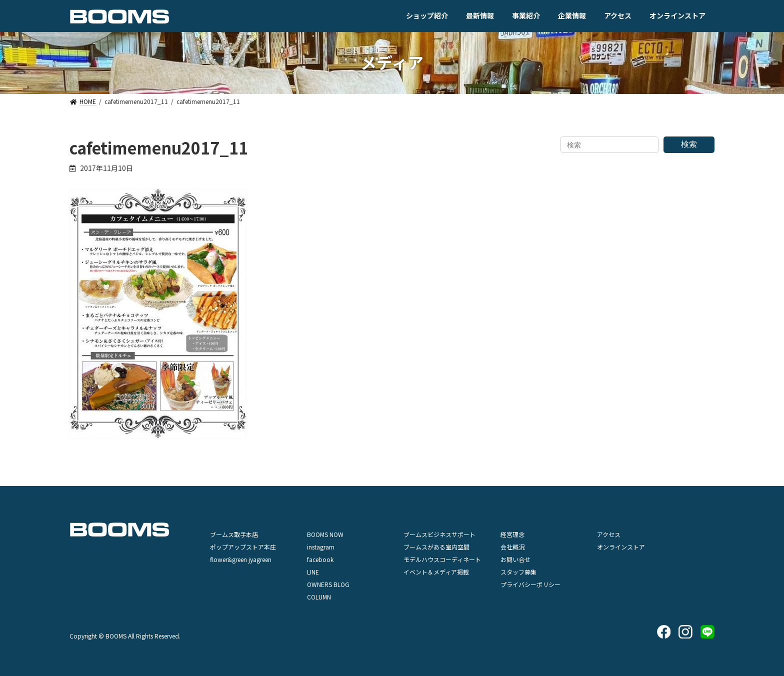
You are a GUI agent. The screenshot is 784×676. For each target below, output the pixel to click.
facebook (320, 559)
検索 (689, 144)
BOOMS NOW (325, 534)
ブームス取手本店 (234, 534)
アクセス (609, 534)
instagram (321, 547)
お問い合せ (515, 559)
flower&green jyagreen (241, 559)
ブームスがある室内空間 (436, 547)
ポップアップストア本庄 (243, 547)
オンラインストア (621, 547)
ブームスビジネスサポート (439, 534)
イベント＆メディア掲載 (436, 572)
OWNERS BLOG (328, 584)
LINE (313, 572)
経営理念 (512, 534)
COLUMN (319, 597)
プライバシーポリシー (530, 584)
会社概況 (512, 547)
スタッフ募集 (518, 572)
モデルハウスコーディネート (442, 559)
